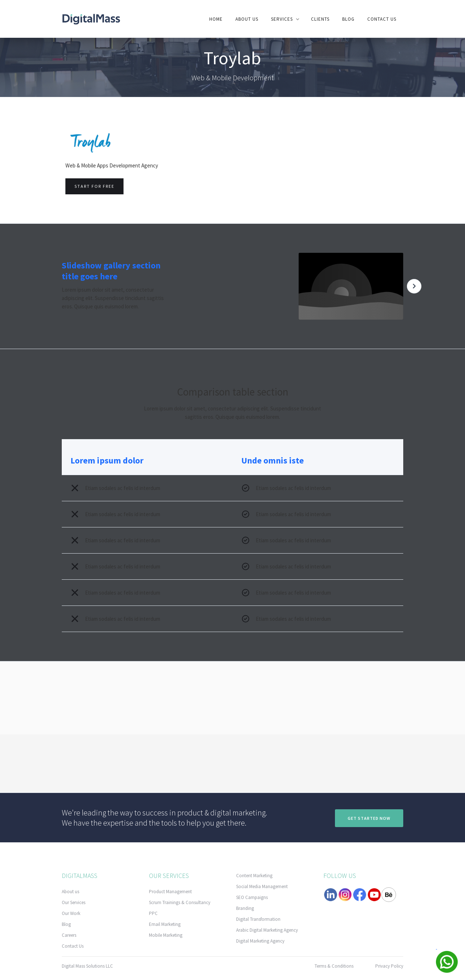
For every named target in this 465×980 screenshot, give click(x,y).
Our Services (74, 902)
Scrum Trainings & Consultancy (180, 902)
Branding (245, 908)
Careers (69, 935)
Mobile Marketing (166, 935)
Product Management (170, 892)
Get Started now (369, 818)
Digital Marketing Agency (260, 941)
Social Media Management (262, 886)
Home (216, 19)
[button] (285, 19)
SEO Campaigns (252, 897)
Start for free (94, 186)
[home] (91, 19)
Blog (348, 19)
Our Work (71, 913)
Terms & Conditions (334, 966)
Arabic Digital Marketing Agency (267, 930)
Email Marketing (165, 924)
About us (247, 19)
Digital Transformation (258, 919)
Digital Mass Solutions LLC (87, 966)
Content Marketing (254, 876)
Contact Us (73, 946)
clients (320, 19)
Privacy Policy (389, 966)
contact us (382, 19)
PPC (153, 913)
